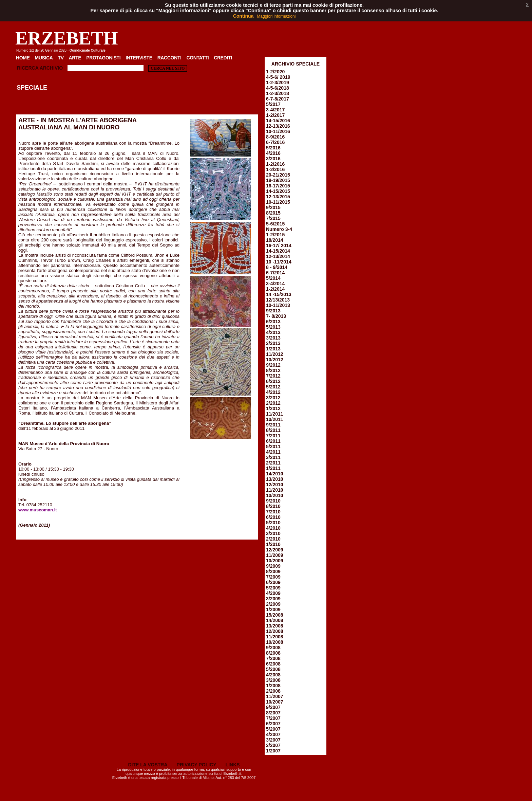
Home (23, 58)
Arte (75, 58)
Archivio (51, 68)
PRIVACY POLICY (197, 765)
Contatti (197, 58)
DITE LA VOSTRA (148, 765)
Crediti (223, 58)
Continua (243, 16)
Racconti (169, 58)
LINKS (233, 765)
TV (61, 58)
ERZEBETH (67, 38)
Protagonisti (103, 58)
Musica (44, 58)
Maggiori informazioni (276, 16)
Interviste (139, 58)
